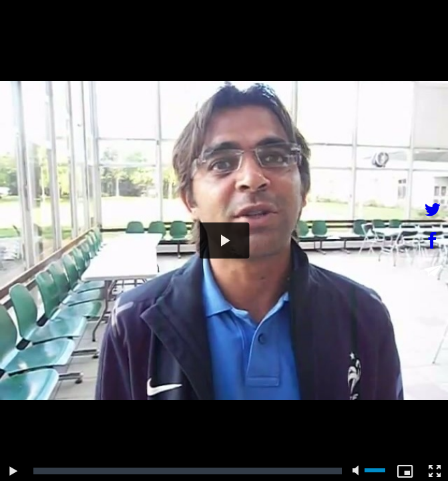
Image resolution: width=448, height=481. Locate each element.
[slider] (188, 471)
